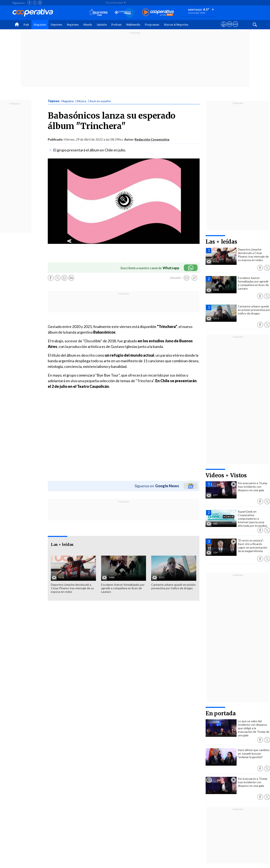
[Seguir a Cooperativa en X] (35, 3)
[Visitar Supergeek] (235, 28)
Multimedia (133, 25)
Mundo (88, 25)
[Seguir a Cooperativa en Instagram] (40, 3)
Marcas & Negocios (176, 25)
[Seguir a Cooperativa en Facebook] (29, 3)
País (26, 25)
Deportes (56, 25)
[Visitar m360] (229, 28)
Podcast (116, 25)
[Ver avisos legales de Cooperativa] (224, 28)
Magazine (40, 25)
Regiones (73, 25)
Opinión (102, 25)
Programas (152, 25)
